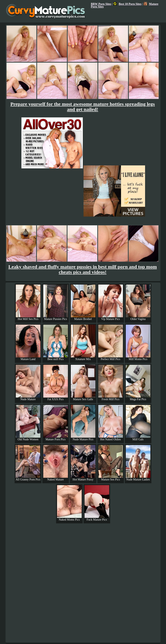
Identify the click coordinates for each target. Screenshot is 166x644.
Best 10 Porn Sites (128, 4)
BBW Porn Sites (101, 4)
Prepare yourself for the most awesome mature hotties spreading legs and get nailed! (83, 107)
